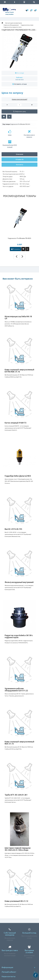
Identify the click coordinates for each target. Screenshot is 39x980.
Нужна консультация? (20, 99)
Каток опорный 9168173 (15, 423)
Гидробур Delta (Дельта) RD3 (18, 476)
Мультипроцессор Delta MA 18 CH (18, 317)
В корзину (15, 249)
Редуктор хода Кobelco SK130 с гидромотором (19, 636)
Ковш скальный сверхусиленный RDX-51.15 (19, 743)
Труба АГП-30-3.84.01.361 (16, 795)
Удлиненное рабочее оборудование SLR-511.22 (16, 689)
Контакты (20, 165)
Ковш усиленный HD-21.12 (16, 901)
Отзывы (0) (19, 159)
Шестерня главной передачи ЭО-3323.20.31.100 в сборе (18, 849)
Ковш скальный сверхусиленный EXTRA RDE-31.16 (19, 371)
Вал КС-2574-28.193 (13, 529)
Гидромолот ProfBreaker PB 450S (19, 238)
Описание (20, 154)
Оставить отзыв (20, 84)
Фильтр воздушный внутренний (19, 582)
